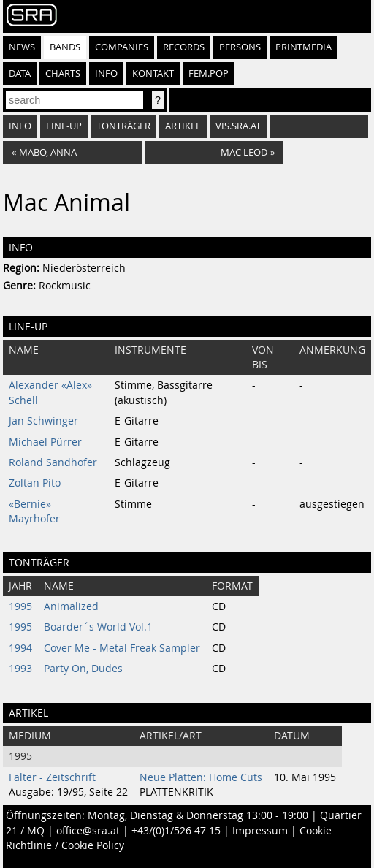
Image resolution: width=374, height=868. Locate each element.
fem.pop (209, 73)
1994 (20, 648)
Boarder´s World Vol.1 (98, 627)
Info (106, 73)
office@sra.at (88, 831)
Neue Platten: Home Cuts (201, 777)
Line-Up (64, 126)
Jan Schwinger (43, 421)
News (22, 47)
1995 (20, 606)
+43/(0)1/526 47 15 (176, 831)
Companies (122, 47)
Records (184, 47)
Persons (240, 47)
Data (20, 73)
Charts (63, 73)
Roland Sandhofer (53, 462)
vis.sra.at (238, 126)
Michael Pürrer (45, 442)
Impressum (260, 831)
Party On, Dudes (83, 669)
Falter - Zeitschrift (52, 777)
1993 (20, 669)
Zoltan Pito (35, 483)
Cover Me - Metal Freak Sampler (122, 648)
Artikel (183, 126)
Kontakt (153, 73)
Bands (65, 47)
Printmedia (304, 47)
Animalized (71, 606)
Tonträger (123, 126)
